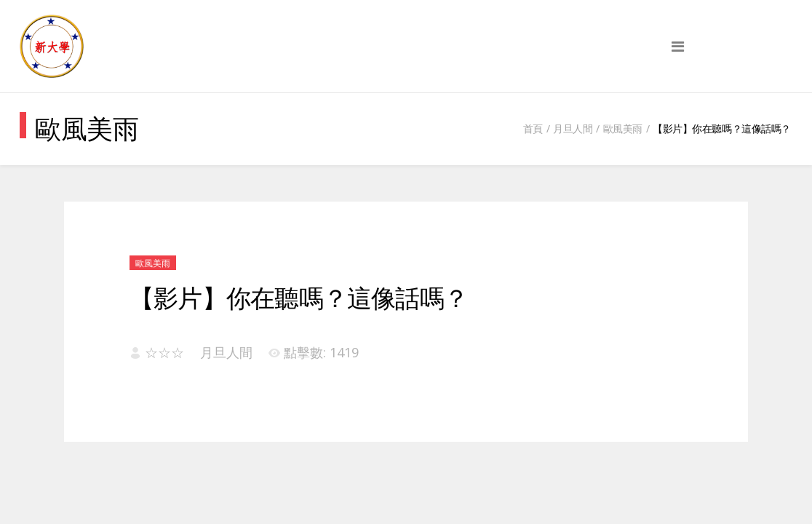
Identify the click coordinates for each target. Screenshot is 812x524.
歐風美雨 (623, 128)
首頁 (533, 128)
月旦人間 (573, 128)
